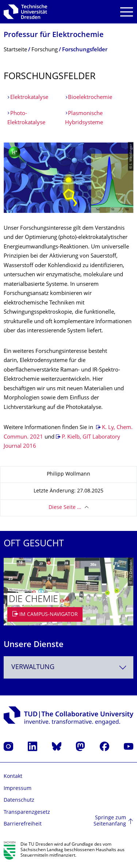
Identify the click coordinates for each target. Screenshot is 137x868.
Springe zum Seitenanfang (110, 821)
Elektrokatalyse (29, 98)
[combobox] (68, 667)
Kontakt (13, 777)
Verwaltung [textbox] (33, 667)
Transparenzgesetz (27, 812)
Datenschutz (19, 800)
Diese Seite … (65, 508)
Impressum (18, 789)
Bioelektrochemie (90, 98)
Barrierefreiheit (23, 824)
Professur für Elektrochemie (54, 35)
